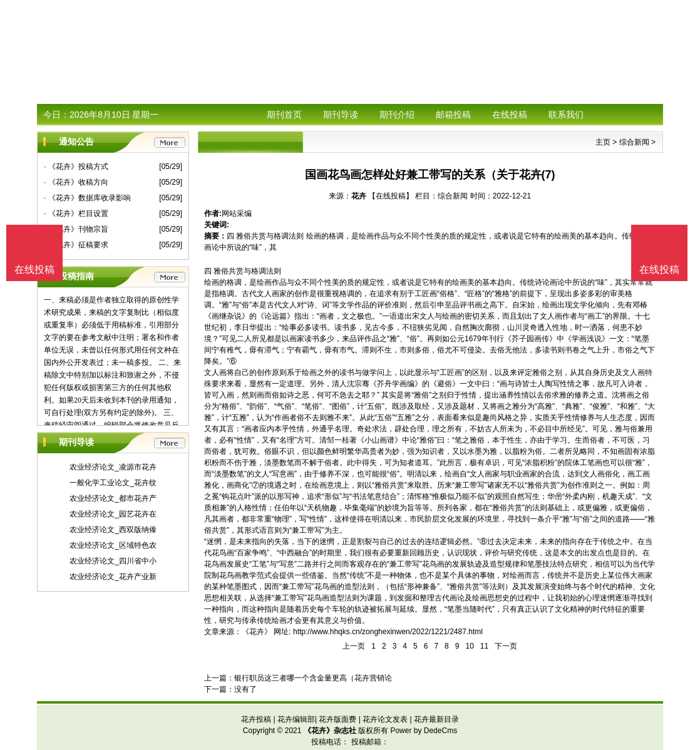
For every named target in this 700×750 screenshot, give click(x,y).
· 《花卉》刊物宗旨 (76, 229)
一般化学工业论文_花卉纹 (113, 483)
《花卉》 (257, 632)
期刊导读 (341, 115)
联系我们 (566, 115)
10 (469, 646)
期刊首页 (284, 115)
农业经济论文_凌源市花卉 (113, 467)
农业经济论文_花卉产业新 (113, 577)
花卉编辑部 (296, 719)
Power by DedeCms (424, 731)
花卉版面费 (337, 719)
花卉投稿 (256, 719)
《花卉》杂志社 (330, 731)
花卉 (359, 196)
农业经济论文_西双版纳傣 (113, 530)
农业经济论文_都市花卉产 (113, 498)
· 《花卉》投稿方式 (76, 167)
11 (484, 646)
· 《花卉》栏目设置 (76, 213)
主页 (603, 142)
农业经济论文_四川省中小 (113, 561)
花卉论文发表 (385, 719)
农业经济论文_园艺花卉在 (113, 514)
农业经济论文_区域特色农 (113, 545)
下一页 (506, 646)
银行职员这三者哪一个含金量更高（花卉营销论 (313, 678)
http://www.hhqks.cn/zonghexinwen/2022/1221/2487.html (388, 632)
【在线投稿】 (391, 196)
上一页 (354, 646)
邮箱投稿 (453, 115)
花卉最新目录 (436, 719)
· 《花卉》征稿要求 (76, 245)
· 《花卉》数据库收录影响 (87, 198)
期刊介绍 (397, 115)
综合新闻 (634, 142)
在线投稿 (510, 115)
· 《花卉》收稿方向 (76, 182)
